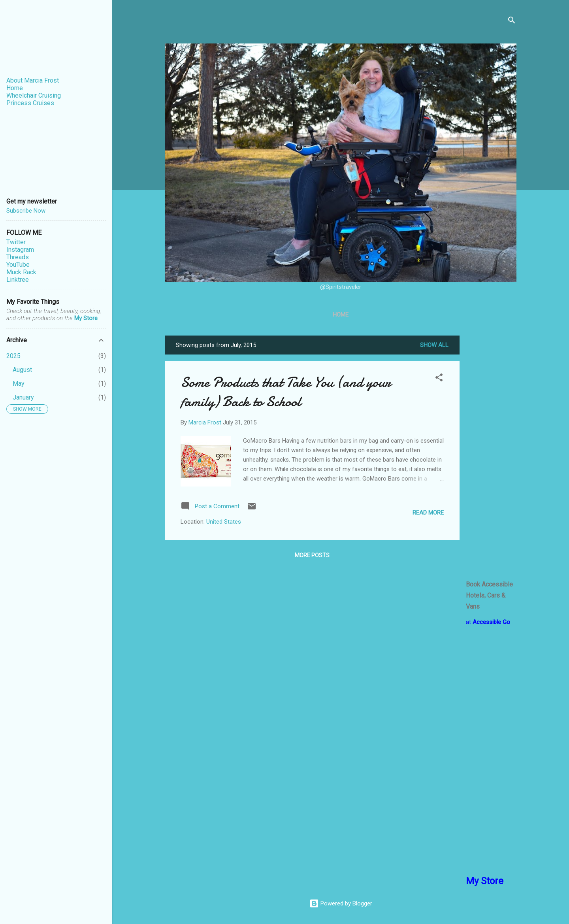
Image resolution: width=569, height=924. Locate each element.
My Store (86, 318)
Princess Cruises (30, 103)
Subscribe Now (26, 211)
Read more (428, 513)
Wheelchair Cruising (34, 95)
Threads (18, 257)
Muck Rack (21, 272)
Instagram (20, 250)
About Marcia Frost (33, 80)
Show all (434, 345)
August (22, 370)
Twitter (16, 242)
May (19, 384)
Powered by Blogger (341, 903)
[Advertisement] (491, 454)
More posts (312, 555)
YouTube (18, 265)
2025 (13, 356)
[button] (439, 379)
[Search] (512, 22)
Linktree (18, 280)
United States (224, 522)
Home (341, 315)
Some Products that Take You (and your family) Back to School (286, 392)
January (23, 397)
